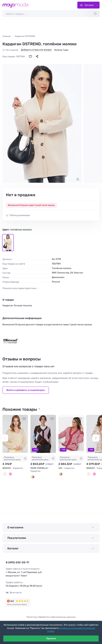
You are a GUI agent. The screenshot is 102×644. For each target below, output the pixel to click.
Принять (51, 639)
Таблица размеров (19, 215)
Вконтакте (14, 593)
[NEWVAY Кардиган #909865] (15, 434)
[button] (5, 438)
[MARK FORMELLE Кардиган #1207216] (43, 434)
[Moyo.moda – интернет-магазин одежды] (16, 5)
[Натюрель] (5, 474)
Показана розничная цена (15, 459)
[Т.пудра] (10, 474)
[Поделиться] (37, 56)
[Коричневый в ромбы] (33, 477)
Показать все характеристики (19, 288)
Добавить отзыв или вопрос (36, 50)
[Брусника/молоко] (61, 474)
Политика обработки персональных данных (51, 617)
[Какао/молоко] (89, 474)
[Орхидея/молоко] (94, 474)
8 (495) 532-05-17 (17, 562)
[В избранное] (30, 56)
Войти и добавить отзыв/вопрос (26, 390)
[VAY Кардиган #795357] (71, 434)
